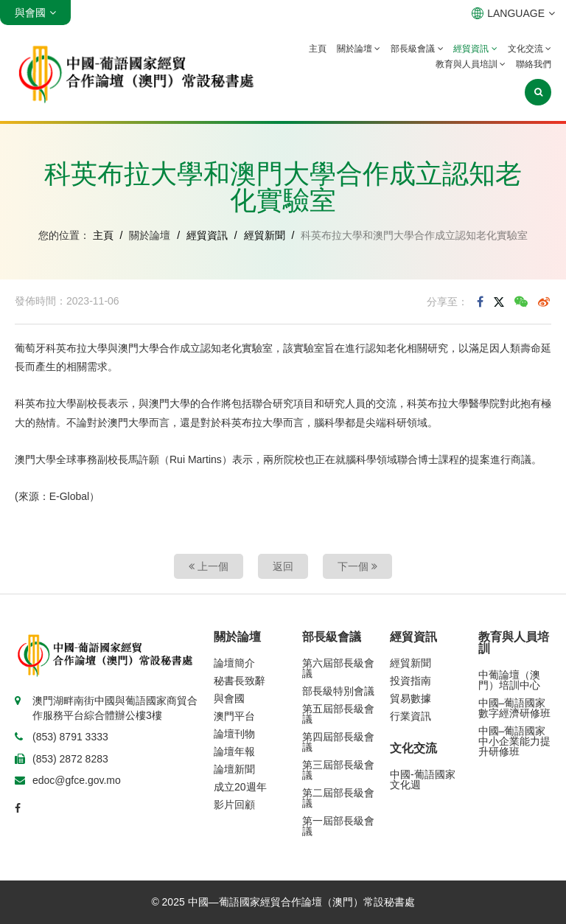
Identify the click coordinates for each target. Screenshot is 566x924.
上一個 (209, 566)
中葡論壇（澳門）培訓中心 (509, 680)
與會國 (229, 698)
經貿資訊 (475, 49)
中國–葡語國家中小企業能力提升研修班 (514, 741)
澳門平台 (234, 716)
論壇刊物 (234, 734)
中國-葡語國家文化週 (423, 779)
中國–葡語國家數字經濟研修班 (514, 708)
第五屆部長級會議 (338, 714)
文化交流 (530, 49)
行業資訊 (410, 716)
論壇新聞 (234, 769)
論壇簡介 (234, 663)
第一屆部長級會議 (338, 826)
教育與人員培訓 (471, 64)
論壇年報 (234, 751)
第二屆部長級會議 (338, 798)
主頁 (318, 49)
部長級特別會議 (338, 691)
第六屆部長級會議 (338, 668)
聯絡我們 (534, 64)
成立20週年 (240, 787)
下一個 (357, 566)
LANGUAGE (513, 13)
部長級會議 (417, 49)
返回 (283, 566)
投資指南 (410, 681)
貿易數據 (410, 698)
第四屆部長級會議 (338, 742)
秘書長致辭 (240, 681)
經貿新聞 (265, 235)
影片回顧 (234, 805)
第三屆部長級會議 (338, 770)
